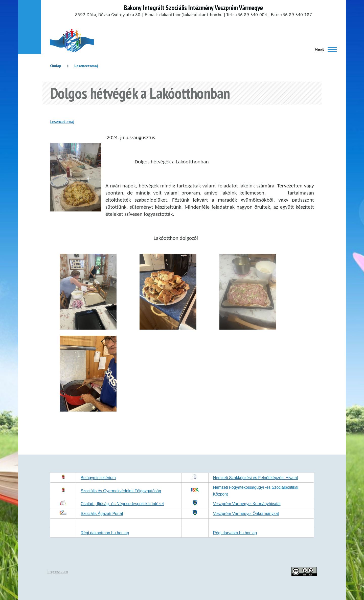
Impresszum (58, 571)
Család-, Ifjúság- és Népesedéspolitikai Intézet (122, 504)
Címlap (56, 66)
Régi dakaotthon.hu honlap (105, 533)
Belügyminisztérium (98, 478)
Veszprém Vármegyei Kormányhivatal (247, 504)
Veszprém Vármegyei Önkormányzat (246, 514)
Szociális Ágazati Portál (102, 514)
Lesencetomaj (86, 66)
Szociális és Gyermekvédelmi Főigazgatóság (121, 491)
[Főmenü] (324, 50)
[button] (88, 328)
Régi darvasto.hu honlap (235, 533)
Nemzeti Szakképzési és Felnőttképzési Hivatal (255, 478)
